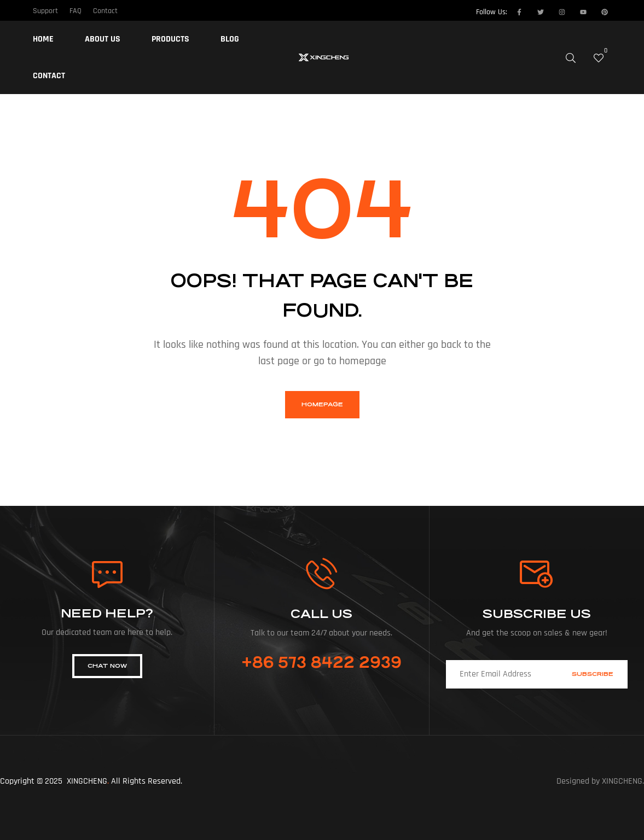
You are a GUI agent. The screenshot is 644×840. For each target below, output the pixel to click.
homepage (322, 404)
